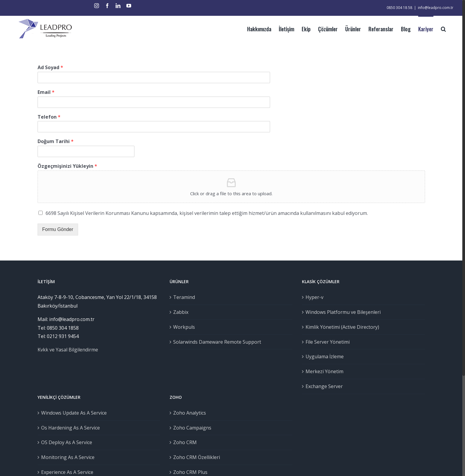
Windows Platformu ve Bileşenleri (343, 312)
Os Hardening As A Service (70, 428)
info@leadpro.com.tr (436, 8)
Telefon (49, 117)
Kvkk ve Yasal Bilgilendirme (68, 350)
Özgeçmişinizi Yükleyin (67, 166)
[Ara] (443, 28)
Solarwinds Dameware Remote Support (217, 342)
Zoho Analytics (190, 413)
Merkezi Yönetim (324, 371)
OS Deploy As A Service (67, 442)
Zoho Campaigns (192, 428)
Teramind (184, 297)
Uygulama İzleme (325, 356)
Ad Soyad (50, 68)
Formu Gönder (58, 229)
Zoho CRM (185, 442)
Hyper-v (314, 297)
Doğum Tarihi (56, 141)
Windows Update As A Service (74, 413)
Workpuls (184, 327)
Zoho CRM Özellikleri (197, 457)
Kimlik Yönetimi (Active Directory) (342, 327)
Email (46, 92)
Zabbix (181, 312)
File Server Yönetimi (328, 342)
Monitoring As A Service (68, 457)
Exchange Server (324, 386)
